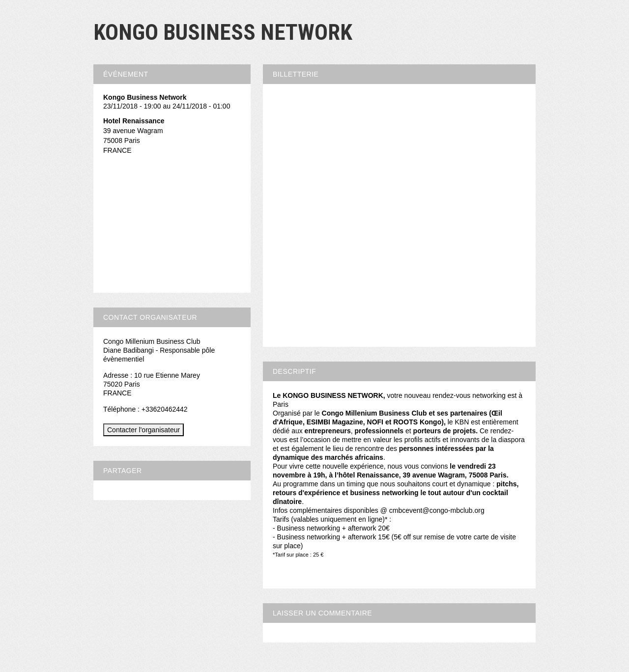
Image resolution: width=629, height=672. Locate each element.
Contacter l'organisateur (143, 430)
